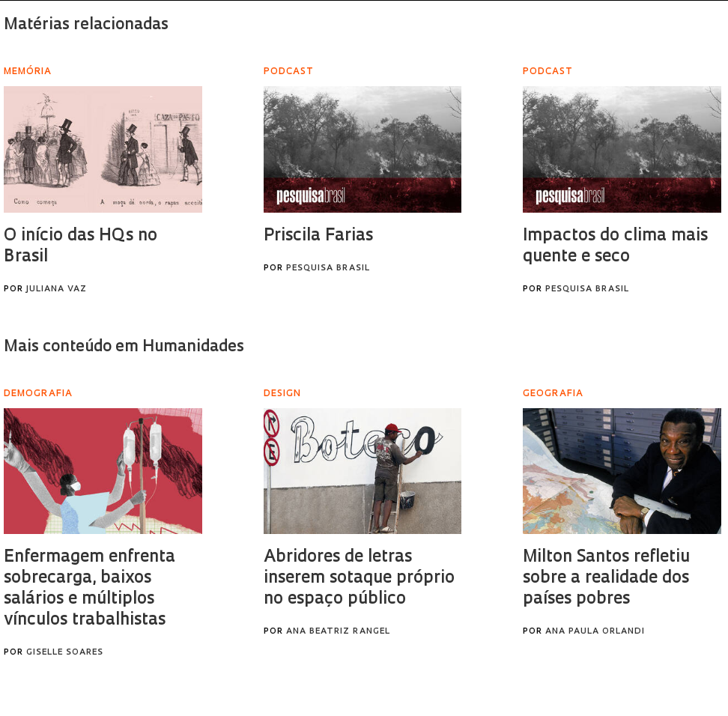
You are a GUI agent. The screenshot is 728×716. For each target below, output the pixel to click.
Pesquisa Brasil (328, 268)
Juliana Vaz (57, 289)
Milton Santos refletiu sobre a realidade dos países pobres (606, 579)
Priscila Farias (318, 236)
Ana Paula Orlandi (595, 632)
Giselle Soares (65, 653)
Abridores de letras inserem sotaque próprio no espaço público (359, 579)
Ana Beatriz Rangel (338, 632)
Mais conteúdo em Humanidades (124, 347)
